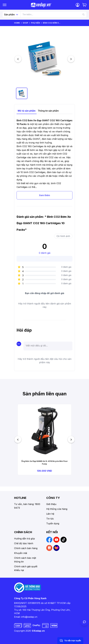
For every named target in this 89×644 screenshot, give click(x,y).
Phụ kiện (35, 23)
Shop (25, 23)
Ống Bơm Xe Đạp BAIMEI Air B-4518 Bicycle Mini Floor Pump (44, 463)
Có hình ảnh (63, 236)
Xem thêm (44, 195)
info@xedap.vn (29, 617)
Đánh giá (45, 259)
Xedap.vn (39, 631)
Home (17, 23)
